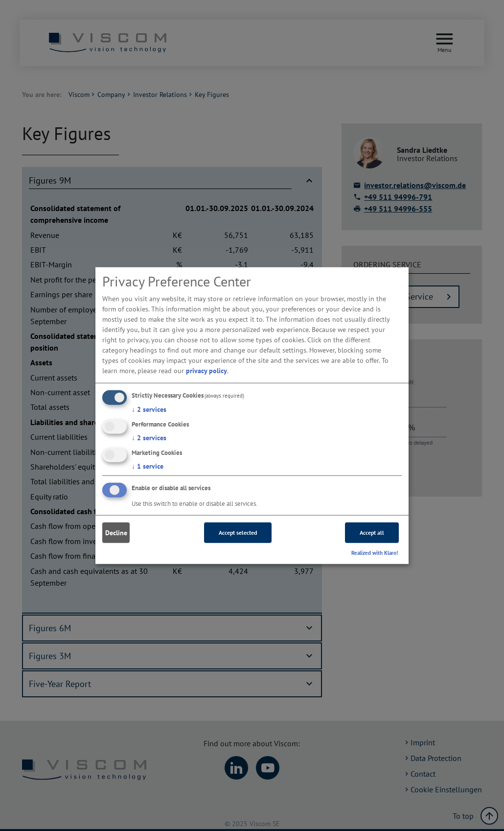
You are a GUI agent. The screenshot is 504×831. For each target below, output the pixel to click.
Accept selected (238, 533)
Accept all (372, 533)
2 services (149, 409)
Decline (116, 533)
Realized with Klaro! (375, 553)
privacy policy (206, 371)
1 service (148, 466)
